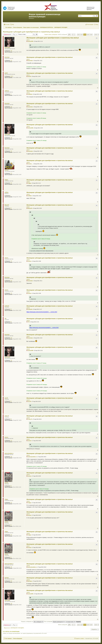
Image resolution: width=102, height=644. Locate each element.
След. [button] (98, 35)
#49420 (28, 194)
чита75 (6, 398)
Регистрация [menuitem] (90, 24)
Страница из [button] (69, 35)
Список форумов (18, 638)
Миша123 (7, 205)
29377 (12, 76)
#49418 (28, 162)
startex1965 (7, 48)
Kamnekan (7, 57)
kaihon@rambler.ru (9, 453)
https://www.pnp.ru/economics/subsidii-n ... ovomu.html (42, 312)
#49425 (28, 308)
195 (11, 457)
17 (11, 94)
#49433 (28, 475)
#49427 (28, 337)
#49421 (28, 207)
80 (11, 208)
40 (11, 322)
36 (11, 401)
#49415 (28, 105)
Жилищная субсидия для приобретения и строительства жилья (31, 32)
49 (11, 309)
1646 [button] (78, 35)
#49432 (28, 455)
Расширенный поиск (97, 16)
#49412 (28, 59)
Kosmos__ (7, 170)
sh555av (7, 192)
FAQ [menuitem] (13, 24)
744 (5, 319)
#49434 (28, 501)
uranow (6, 483)
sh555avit (7, 91)
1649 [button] (88, 35)
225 (11, 581)
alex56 (6, 73)
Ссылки (7, 24)
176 (11, 261)
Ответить (7, 34)
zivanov (6, 258)
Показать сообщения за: (32, 622)
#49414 (28, 93)
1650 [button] (91, 35)
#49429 (28, 400)
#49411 (28, 40)
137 (11, 183)
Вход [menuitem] (97, 24)
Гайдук (6, 180)
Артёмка (7, 578)
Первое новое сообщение (51, 35)
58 (11, 419)
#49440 (28, 592)
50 (11, 486)
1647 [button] (82, 35)
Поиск (94, 16)
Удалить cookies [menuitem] (80, 638)
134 (11, 61)
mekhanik (7, 306)
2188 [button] (96, 35)
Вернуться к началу (98, 54)
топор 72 (7, 416)
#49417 (28, 150)
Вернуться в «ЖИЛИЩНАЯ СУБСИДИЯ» (14, 628)
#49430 (28, 418)
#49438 (28, 566)
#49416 (28, 127)
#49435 (28, 514)
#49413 (28, 75)
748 (11, 51)
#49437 (28, 546)
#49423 (28, 279)
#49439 (28, 580)
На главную (9, 638)
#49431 (28, 439)
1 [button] (75, 35)
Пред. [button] (72, 35)
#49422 (28, 260)
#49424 (28, 292)
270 (11, 173)
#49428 (28, 349)
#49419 (28, 182)
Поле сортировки (54, 622)
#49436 (28, 534)
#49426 (28, 321)
